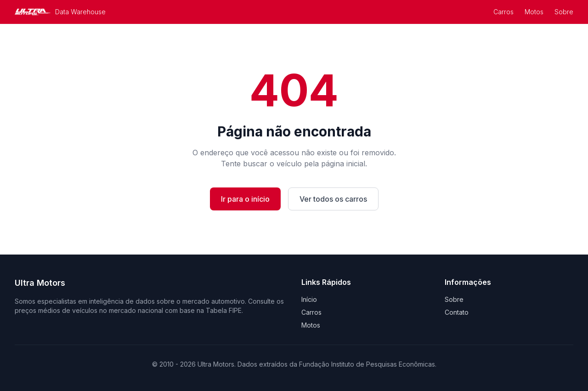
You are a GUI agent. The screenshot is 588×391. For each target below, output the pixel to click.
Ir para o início (245, 199)
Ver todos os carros (333, 199)
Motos (534, 12)
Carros (503, 12)
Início (309, 299)
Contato (457, 312)
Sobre (564, 12)
